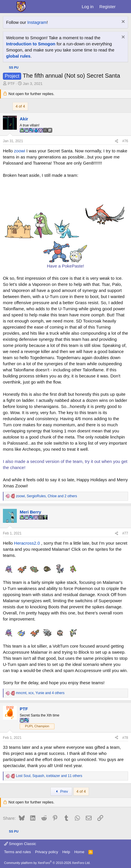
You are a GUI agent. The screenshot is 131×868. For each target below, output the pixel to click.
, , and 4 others (40, 693)
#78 (125, 738)
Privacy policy (47, 852)
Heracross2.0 (27, 543)
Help (66, 852)
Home (79, 852)
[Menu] (8, 7)
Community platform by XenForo (47, 863)
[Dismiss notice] (122, 22)
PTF (11, 84)
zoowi (19, 151)
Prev (61, 791)
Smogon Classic (20, 844)
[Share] (117, 141)
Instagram (37, 22)
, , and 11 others (49, 776)
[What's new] (124, 7)
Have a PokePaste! (65, 266)
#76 (125, 141)
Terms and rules (17, 852)
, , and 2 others (47, 496)
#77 (125, 533)
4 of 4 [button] (20, 106)
